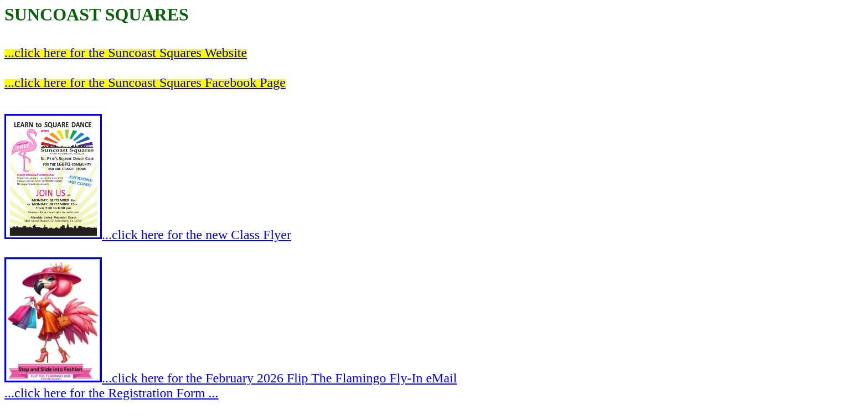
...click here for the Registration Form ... (112, 393)
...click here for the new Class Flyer (148, 235)
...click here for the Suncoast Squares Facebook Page (145, 82)
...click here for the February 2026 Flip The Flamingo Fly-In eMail (231, 378)
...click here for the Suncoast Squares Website (126, 53)
